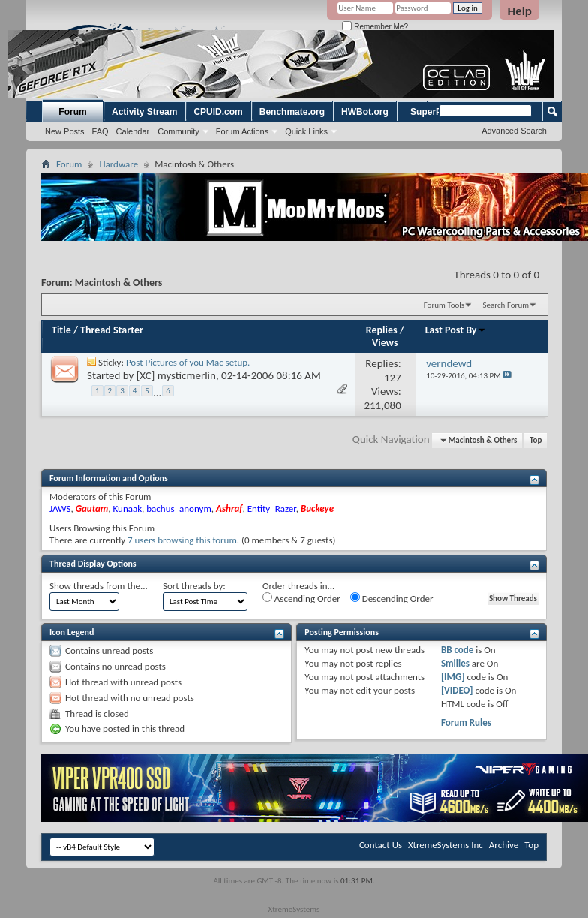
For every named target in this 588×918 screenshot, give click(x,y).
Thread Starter (112, 330)
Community (178, 131)
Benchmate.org (292, 112)
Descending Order (392, 598)
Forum (72, 112)
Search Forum (506, 305)
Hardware (118, 164)
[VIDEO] (457, 690)
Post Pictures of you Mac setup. (188, 362)
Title (61, 330)
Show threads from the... (99, 586)
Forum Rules (466, 722)
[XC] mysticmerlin (176, 375)
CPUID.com (218, 112)
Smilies (455, 663)
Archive (504, 845)
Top (535, 440)
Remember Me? (375, 27)
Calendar (133, 131)
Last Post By (456, 330)
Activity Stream (144, 112)
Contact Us (381, 845)
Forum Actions (242, 131)
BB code (457, 650)
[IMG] (453, 677)
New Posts (65, 131)
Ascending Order (301, 598)
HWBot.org (365, 112)
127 (393, 378)
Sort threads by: (194, 586)
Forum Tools (444, 305)
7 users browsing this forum (182, 540)
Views (385, 343)
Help (519, 11)
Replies (382, 330)
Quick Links (306, 131)
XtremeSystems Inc (445, 845)
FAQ (100, 131)
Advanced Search (514, 131)
